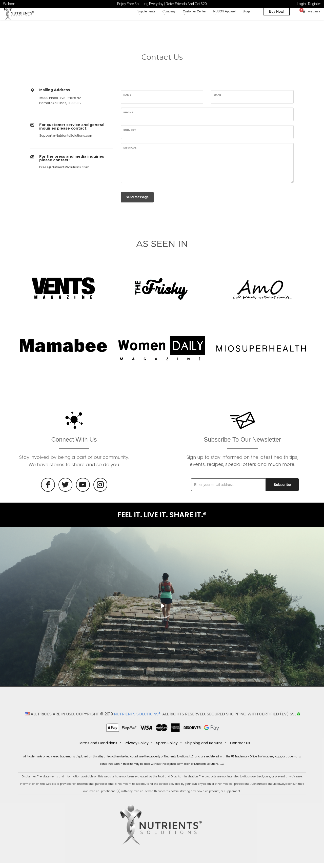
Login (301, 4)
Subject (130, 135)
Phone (128, 117)
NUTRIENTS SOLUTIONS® (137, 719)
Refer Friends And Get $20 (186, 4)
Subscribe (282, 489)
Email (217, 99)
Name (127, 99)
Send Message (137, 201)
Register (315, 4)
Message (130, 152)
